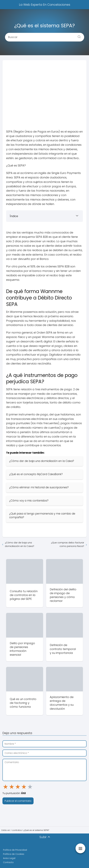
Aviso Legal (9, 858)
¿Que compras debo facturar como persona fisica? (68, 544)
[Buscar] (78, 36)
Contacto (8, 862)
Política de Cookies (14, 854)
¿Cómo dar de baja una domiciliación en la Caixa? (20, 544)
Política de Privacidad (15, 850)
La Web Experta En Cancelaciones (45, 5)
